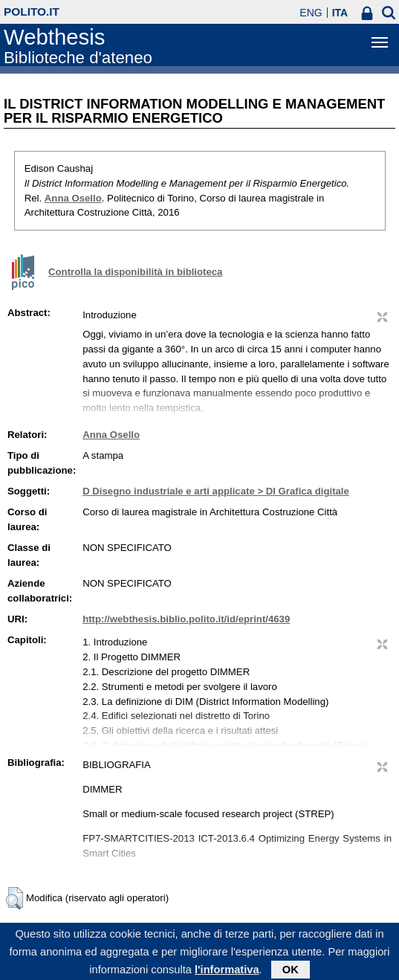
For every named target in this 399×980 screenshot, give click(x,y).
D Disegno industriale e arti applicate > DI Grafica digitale (216, 491)
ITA (340, 13)
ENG (311, 13)
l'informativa (227, 972)
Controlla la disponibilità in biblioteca (135, 272)
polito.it (32, 12)
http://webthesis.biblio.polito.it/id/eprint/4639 (186, 619)
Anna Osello (73, 198)
